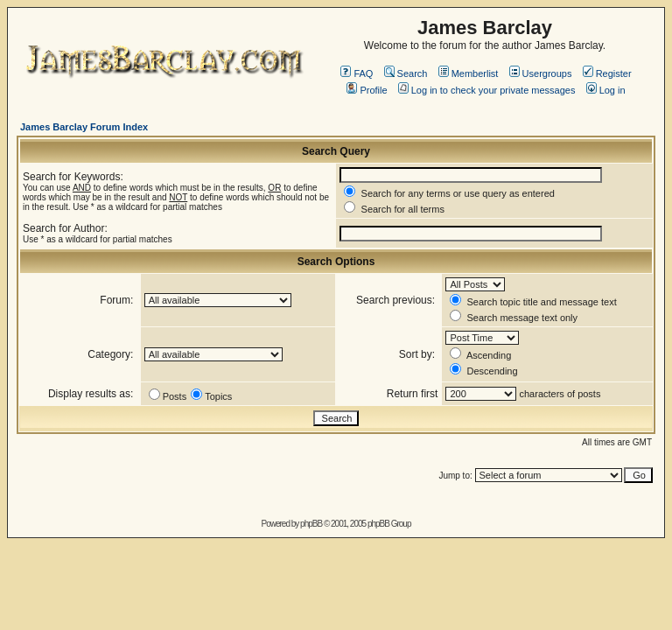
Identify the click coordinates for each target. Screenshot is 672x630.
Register (607, 73)
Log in (606, 90)
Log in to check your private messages (487, 90)
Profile (367, 90)
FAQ (357, 73)
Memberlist (469, 73)
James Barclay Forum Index (84, 127)
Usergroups (541, 73)
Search (406, 73)
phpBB (311, 524)
